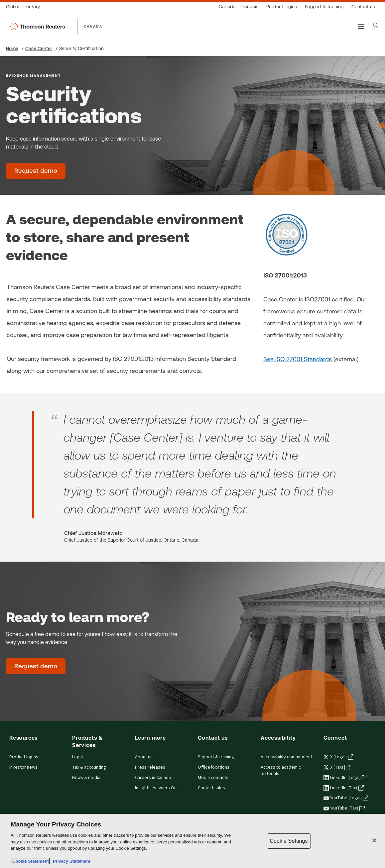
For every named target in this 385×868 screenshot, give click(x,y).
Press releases (150, 767)
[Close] (374, 840)
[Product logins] (282, 7)
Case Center (39, 49)
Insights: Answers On (156, 788)
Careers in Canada (153, 778)
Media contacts (213, 778)
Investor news (23, 767)
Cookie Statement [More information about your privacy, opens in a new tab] (31, 861)
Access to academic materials (281, 770)
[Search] (376, 25)
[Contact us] (363, 7)
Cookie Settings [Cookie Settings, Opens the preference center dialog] (289, 841)
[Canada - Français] (239, 7)
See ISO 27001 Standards (298, 359)
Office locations (214, 767)
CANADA (93, 26)
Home (12, 49)
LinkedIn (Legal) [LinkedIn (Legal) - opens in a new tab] (345, 778)
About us (144, 757)
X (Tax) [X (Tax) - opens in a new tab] (337, 767)
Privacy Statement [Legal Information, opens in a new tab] (70, 861)
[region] (192, 841)
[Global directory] (25, 7)
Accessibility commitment (286, 757)
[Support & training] (324, 7)
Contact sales (211, 788)
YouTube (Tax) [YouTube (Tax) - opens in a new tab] (344, 808)
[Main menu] (361, 27)
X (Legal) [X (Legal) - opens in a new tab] (338, 757)
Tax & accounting (89, 767)
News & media (86, 778)
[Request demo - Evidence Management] (36, 171)
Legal (77, 757)
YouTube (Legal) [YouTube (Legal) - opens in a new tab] (346, 798)
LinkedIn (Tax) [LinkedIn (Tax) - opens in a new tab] (344, 788)
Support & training (216, 757)
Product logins (24, 757)
